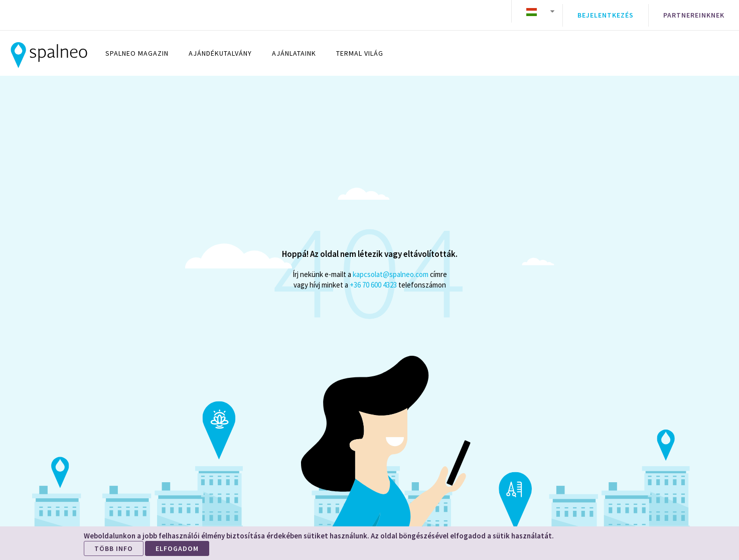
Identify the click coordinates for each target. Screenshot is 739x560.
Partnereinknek (694, 12)
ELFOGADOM (177, 548)
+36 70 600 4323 (373, 277)
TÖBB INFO (114, 548)
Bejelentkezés (606, 12)
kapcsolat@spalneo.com (391, 267)
